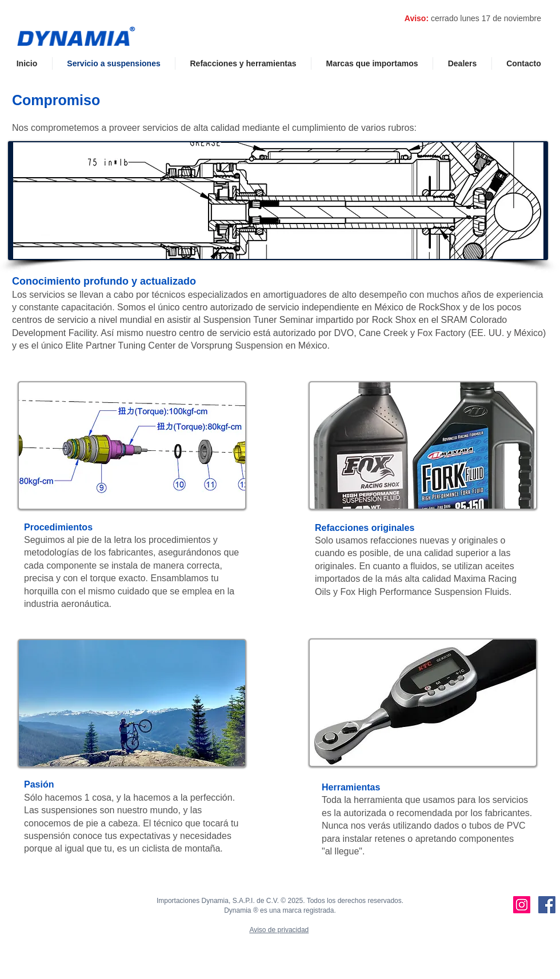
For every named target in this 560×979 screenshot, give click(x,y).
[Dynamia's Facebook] (547, 905)
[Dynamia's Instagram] (522, 905)
